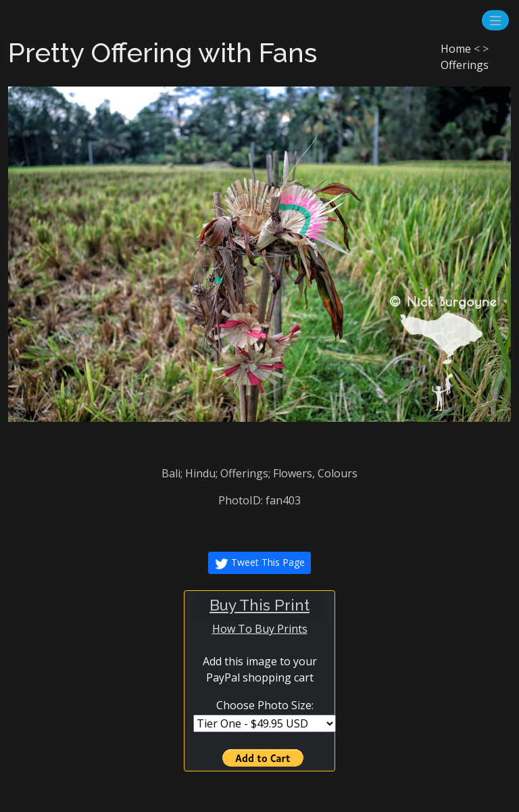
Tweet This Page (259, 563)
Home (456, 49)
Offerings (465, 65)
